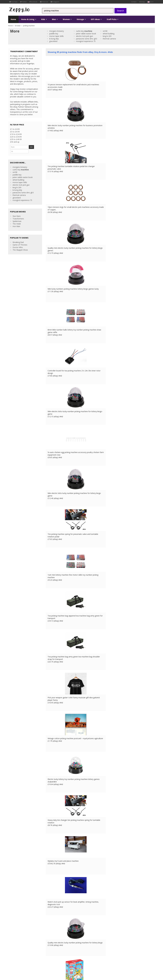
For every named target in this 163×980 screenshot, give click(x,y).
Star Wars (17, 211)
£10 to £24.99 (16, 134)
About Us (50, 941)
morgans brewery (57, 31)
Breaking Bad (18, 237)
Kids (44, 19)
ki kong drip (54, 39)
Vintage (81, 19)
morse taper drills (56, 36)
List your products (53, 948)
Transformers (18, 214)
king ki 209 (107, 36)
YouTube (13, 2)
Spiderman (17, 216)
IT (57, 961)
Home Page (51, 946)
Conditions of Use (14, 961)
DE (51, 961)
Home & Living (29, 19)
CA (64, 961)
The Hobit (17, 219)
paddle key (54, 34)
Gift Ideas (96, 19)
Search (120, 11)
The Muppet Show (20, 245)
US (60, 961)
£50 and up (15, 142)
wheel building (109, 34)
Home (13, 19)
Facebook (33, 2)
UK (43, 961)
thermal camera (109, 39)
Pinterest (44, 2)
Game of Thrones (20, 240)
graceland (53, 41)
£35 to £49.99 (16, 139)
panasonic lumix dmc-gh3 (87, 39)
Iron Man (16, 221)
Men (55, 19)
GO (34, 147)
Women (67, 19)
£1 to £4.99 (15, 129)
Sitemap (142, 2)
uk (150, 2)
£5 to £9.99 (15, 132)
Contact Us (50, 943)
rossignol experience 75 (86, 41)
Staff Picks (113, 19)
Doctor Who (18, 242)
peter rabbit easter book (86, 34)
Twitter (24, 2)
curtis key (84, 31)
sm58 (105, 31)
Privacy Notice (27, 961)
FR (47, 961)
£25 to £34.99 (16, 137)
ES (54, 961)
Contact (134, 2)
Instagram (55, 2)
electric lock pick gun (84, 36)
